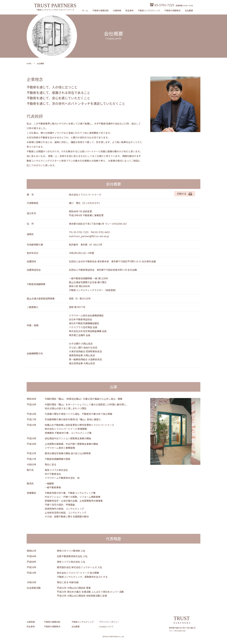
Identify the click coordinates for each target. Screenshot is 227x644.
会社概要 (189, 10)
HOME (29, 63)
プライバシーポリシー (109, 622)
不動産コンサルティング (149, 10)
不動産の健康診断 (100, 10)
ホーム (85, 10)
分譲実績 (117, 10)
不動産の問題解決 (172, 10)
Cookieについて (106, 627)
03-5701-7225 (164, 5)
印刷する (185, 194)
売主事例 (129, 10)
